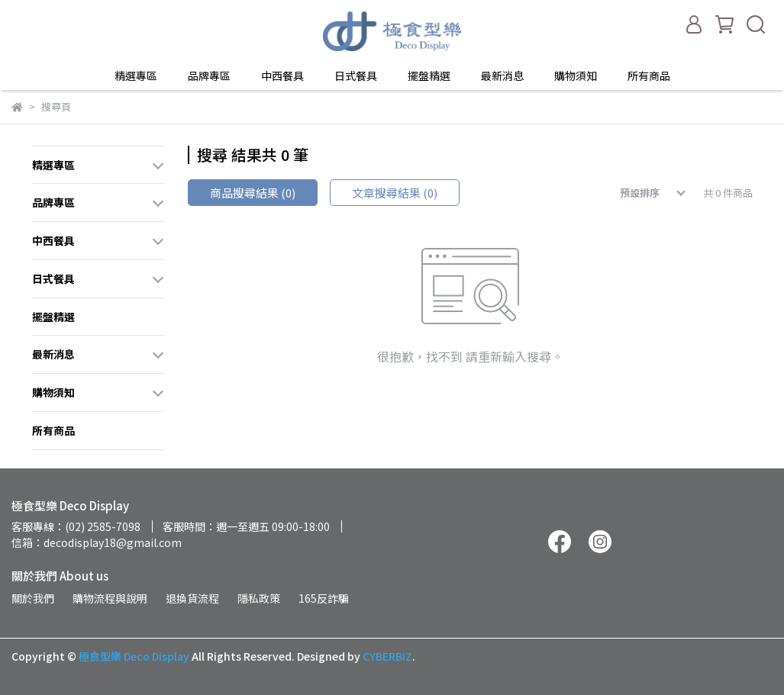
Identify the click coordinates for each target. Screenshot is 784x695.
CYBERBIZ (387, 656)
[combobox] (642, 193)
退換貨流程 (192, 598)
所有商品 (649, 76)
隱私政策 (259, 598)
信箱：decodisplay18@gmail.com (97, 542)
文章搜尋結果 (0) (395, 193)
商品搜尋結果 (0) (253, 193)
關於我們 (33, 598)
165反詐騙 (324, 598)
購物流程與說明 (110, 598)
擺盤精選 (429, 76)
